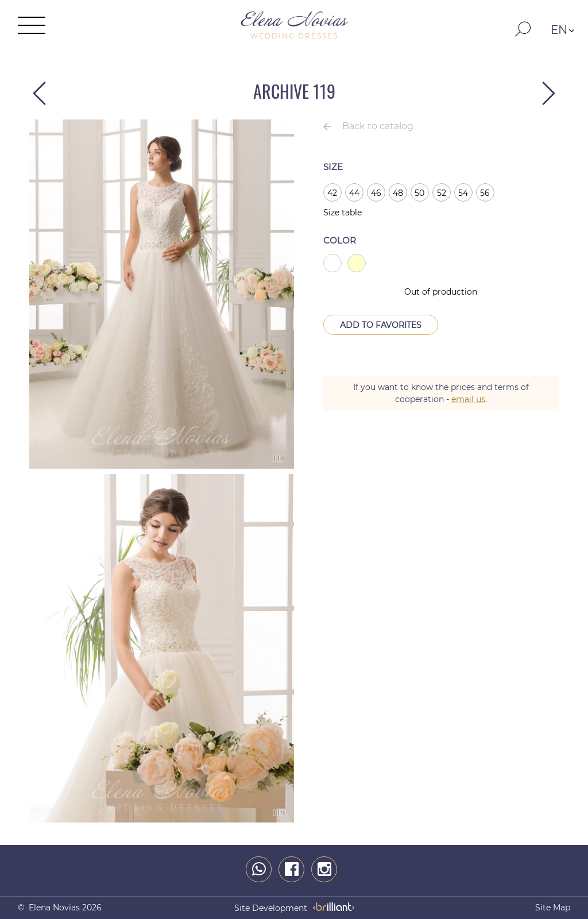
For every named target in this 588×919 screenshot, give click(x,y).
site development (271, 908)
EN (559, 30)
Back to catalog (378, 126)
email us (468, 399)
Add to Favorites (381, 325)
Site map (553, 908)
